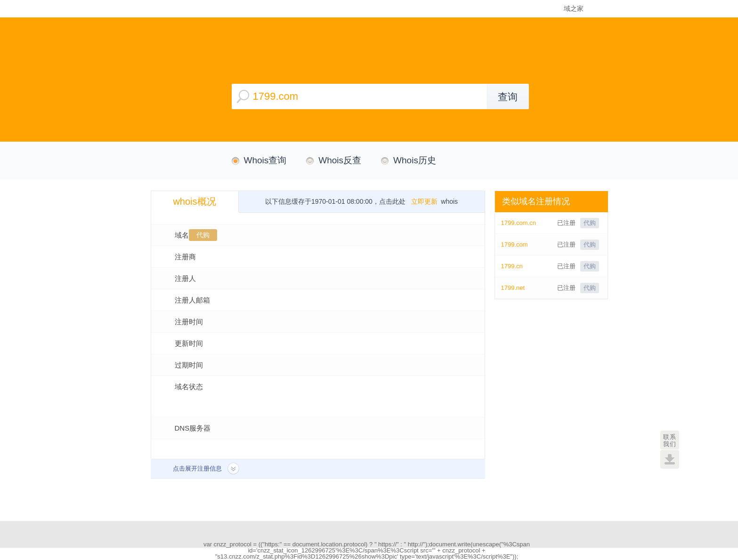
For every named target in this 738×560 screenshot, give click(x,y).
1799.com (515, 244)
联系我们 (670, 440)
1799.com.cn (519, 223)
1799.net (513, 288)
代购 (203, 235)
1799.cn (512, 266)
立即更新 (424, 201)
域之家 (574, 8)
